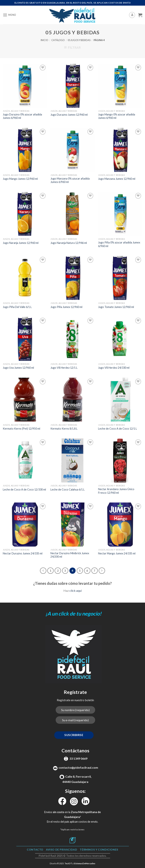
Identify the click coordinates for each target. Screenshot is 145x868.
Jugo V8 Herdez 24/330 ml (114, 368)
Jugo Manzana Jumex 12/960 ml (117, 179)
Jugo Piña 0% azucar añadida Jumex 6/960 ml (119, 244)
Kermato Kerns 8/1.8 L (64, 429)
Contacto (35, 850)
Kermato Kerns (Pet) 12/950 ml (21, 429)
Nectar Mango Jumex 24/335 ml (117, 553)
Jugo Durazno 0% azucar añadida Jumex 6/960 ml (22, 116)
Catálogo (58, 40)
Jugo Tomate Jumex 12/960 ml (116, 307)
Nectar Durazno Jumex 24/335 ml (23, 553)
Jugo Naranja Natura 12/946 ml (69, 243)
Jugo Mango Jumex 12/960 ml (20, 179)
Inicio (44, 40)
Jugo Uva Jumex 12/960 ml (18, 368)
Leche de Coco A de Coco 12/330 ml (24, 489)
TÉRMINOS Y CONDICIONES (99, 850)
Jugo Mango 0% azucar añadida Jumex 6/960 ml (117, 116)
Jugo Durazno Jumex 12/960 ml (69, 115)
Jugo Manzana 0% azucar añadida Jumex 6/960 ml (70, 180)
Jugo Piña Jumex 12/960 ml (66, 307)
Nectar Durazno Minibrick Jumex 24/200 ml (70, 555)
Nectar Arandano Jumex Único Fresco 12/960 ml (116, 491)
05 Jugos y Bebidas (79, 40)
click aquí (76, 591)
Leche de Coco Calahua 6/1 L (68, 489)
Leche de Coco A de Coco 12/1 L (118, 429)
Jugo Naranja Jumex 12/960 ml (21, 243)
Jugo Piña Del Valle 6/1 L (17, 307)
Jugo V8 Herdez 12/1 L (64, 368)
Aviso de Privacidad (62, 850)
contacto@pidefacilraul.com (78, 767)
